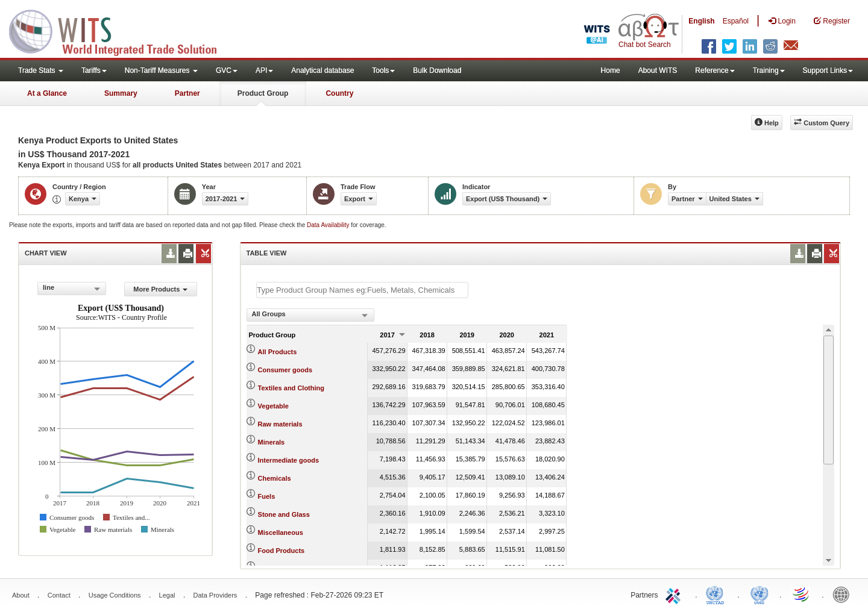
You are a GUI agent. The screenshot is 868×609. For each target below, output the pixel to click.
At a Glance (47, 93)
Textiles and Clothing (291, 388)
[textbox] (362, 290)
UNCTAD (717, 594)
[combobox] (72, 289)
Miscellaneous (281, 532)
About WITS (658, 70)
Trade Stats (41, 70)
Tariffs (94, 70)
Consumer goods (285, 370)
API (264, 70)
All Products (278, 352)
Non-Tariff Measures (161, 70)
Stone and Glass (284, 514)
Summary (121, 93)
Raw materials (280, 424)
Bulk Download (437, 70)
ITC (675, 594)
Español (736, 21)
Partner (187, 93)
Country (339, 93)
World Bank (844, 594)
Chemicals (275, 478)
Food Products (281, 551)
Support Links (828, 70)
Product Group (263, 93)
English (701, 21)
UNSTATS (759, 594)
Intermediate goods (288, 460)
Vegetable (273, 406)
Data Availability (329, 225)
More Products (160, 289)
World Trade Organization (802, 594)
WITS (121, 30)
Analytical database (322, 70)
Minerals (272, 442)
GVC (227, 70)
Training (769, 70)
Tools (383, 70)
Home (611, 70)
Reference (715, 70)
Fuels (267, 496)
